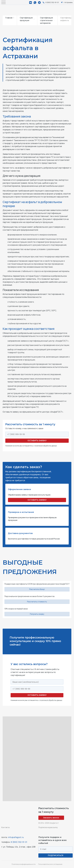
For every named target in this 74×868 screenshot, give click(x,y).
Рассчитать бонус (37, 589)
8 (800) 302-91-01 (19, 842)
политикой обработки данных (46, 446)
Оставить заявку (37, 441)
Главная (10, 18)
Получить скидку (37, 614)
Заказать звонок (51, 818)
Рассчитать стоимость (37, 602)
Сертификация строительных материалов (47, 20)
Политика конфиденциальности (24, 864)
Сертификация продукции (27, 19)
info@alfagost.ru (16, 837)
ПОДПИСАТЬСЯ (56, 855)
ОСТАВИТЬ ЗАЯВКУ (37, 500)
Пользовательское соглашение (50, 864)
